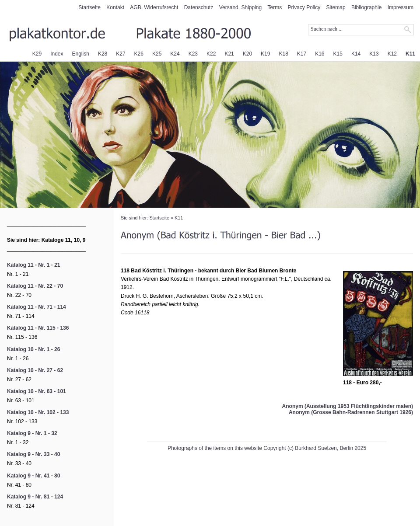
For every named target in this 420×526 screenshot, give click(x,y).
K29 (37, 54)
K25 (157, 54)
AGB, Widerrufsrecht (154, 7)
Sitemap (336, 7)
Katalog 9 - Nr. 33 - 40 (33, 454)
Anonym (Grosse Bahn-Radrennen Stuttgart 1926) (351, 412)
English (81, 54)
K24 (175, 54)
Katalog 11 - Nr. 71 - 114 (37, 307)
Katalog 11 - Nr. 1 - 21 (33, 265)
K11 (410, 54)
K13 (374, 54)
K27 (121, 54)
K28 (103, 54)
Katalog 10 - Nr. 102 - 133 (38, 412)
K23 (193, 54)
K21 (229, 54)
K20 (247, 54)
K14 (356, 54)
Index (57, 54)
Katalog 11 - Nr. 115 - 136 (38, 328)
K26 (139, 54)
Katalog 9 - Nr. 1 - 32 (32, 433)
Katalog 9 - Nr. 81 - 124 (35, 497)
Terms (275, 7)
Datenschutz (199, 7)
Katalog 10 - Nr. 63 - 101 (37, 391)
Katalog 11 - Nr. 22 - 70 (35, 286)
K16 (320, 54)
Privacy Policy (304, 7)
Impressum (401, 7)
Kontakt (115, 7)
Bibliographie (366, 7)
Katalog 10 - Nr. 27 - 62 (35, 370)
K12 (392, 54)
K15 (338, 54)
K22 (211, 54)
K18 (283, 54)
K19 (265, 54)
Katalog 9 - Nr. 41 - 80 (33, 476)
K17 (302, 54)
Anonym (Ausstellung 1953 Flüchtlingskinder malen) (348, 406)
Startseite (89, 7)
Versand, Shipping (240, 7)
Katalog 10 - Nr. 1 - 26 (33, 349)
